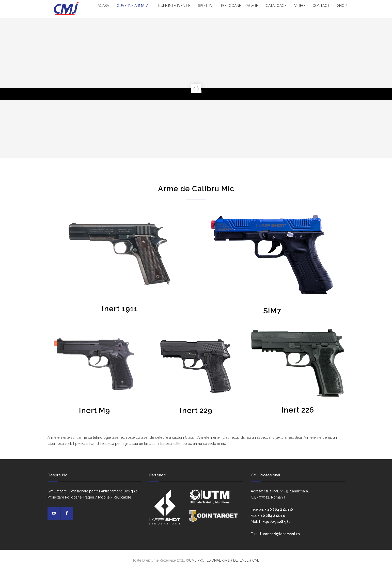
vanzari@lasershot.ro (281, 534)
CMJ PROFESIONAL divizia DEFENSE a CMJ (224, 560)
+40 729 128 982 (277, 522)
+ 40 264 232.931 (272, 516)
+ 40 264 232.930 (279, 509)
